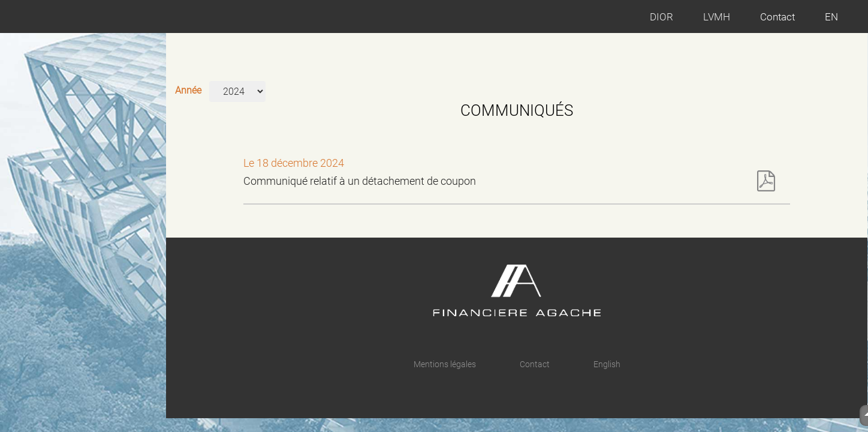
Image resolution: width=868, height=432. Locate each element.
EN (831, 17)
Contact (777, 17)
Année (188, 90)
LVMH (717, 17)
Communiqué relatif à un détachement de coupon (509, 181)
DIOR (661, 17)
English (607, 364)
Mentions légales (445, 364)
